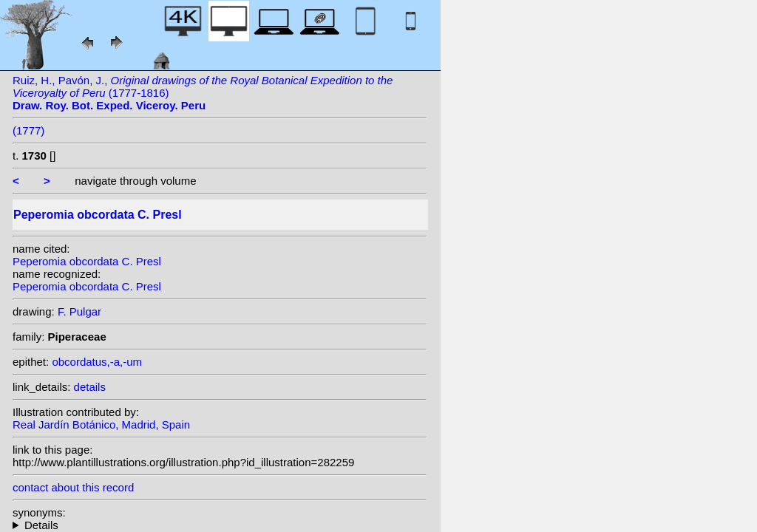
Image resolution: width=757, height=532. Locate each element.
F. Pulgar (79, 311)
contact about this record (73, 487)
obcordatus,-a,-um (97, 362)
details (90, 387)
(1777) (28, 130)
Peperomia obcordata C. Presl (87, 261)
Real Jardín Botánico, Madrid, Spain (101, 424)
